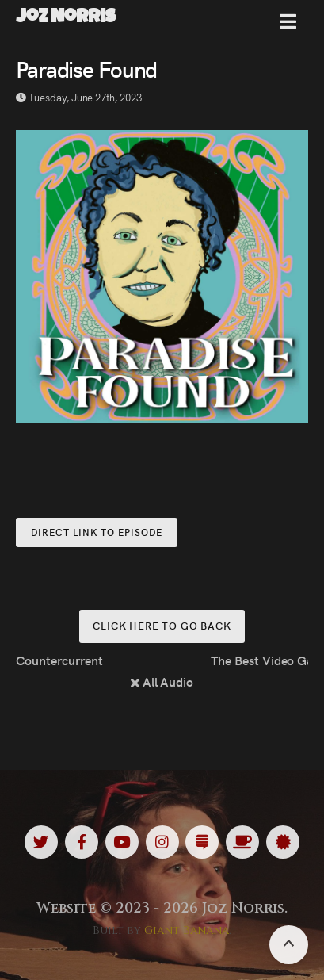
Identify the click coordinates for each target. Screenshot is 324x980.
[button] (288, 28)
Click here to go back (162, 625)
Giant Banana (187, 930)
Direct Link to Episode (97, 532)
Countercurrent (59, 660)
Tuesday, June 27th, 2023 (79, 97)
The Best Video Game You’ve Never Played (259, 660)
